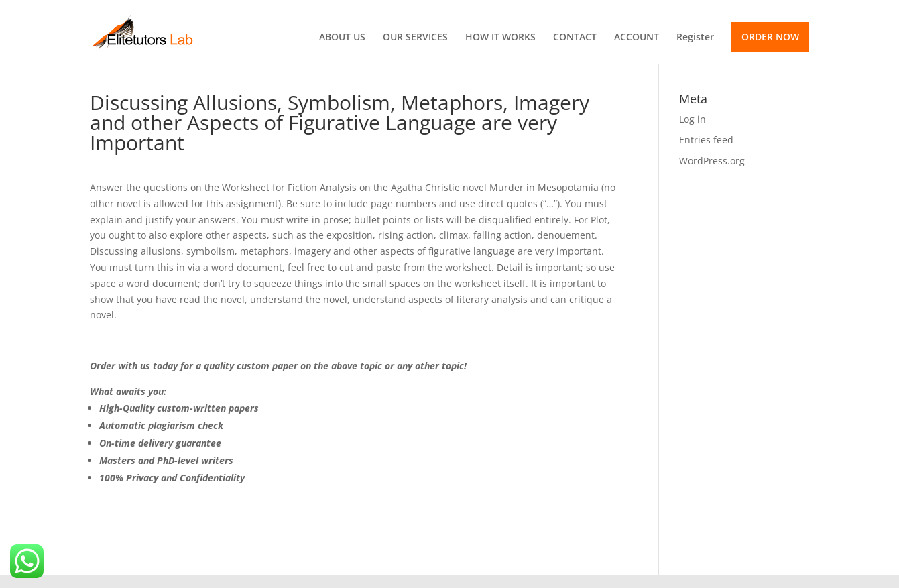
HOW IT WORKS (500, 38)
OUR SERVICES (415, 38)
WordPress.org (712, 161)
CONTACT (575, 38)
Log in (693, 119)
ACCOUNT (637, 38)
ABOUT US (342, 38)
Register (695, 38)
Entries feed (706, 140)
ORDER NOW (770, 37)
